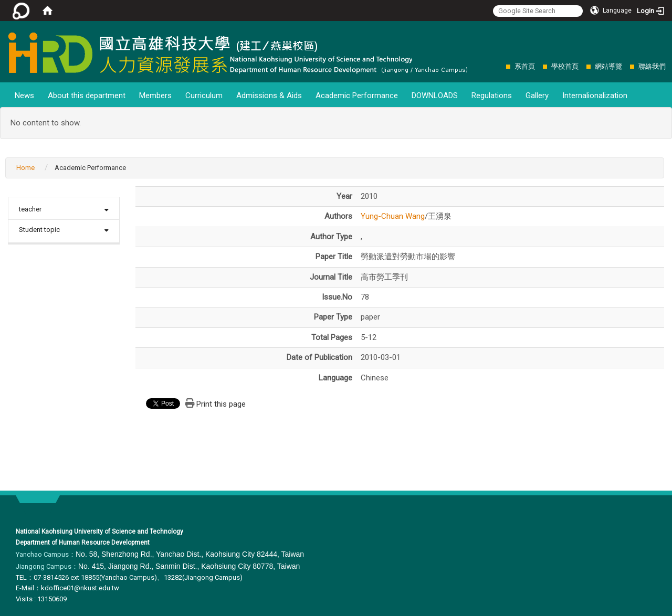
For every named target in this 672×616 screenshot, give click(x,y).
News (24, 95)
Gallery (537, 95)
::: (501, 66)
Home (25, 168)
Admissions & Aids (269, 95)
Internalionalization (595, 95)
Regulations (492, 95)
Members (155, 95)
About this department (87, 95)
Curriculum (204, 95)
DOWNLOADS (435, 95)
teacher (30, 209)
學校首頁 (565, 66)
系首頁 (525, 66)
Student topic (39, 230)
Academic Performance (357, 95)
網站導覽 (608, 66)
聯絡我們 (652, 66)
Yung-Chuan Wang (393, 216)
